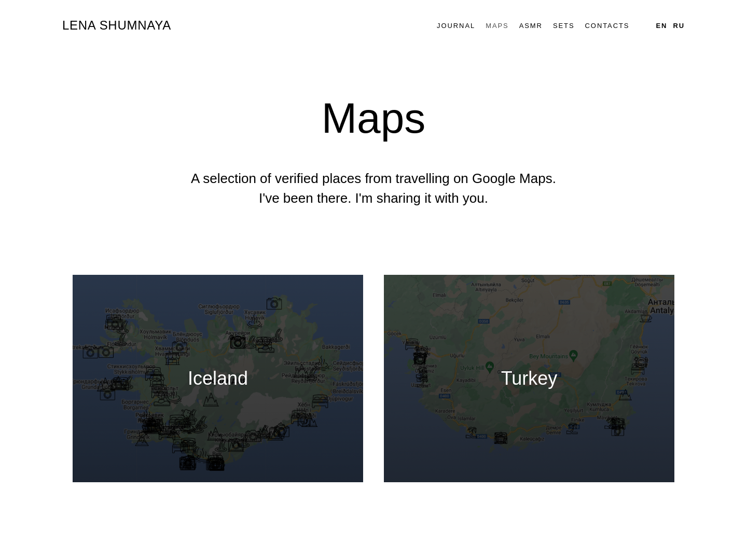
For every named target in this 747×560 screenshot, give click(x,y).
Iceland (218, 378)
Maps (497, 26)
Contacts (607, 26)
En (661, 26)
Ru (679, 26)
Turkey (529, 378)
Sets (564, 26)
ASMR (531, 26)
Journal (456, 26)
